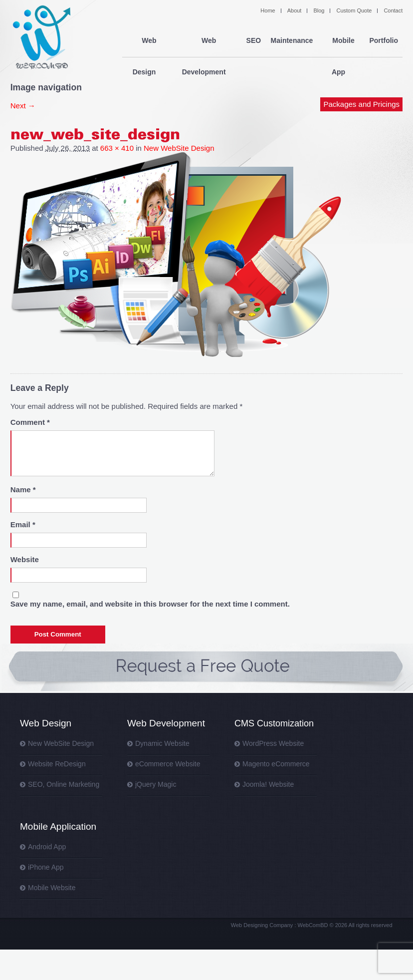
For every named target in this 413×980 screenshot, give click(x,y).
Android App (47, 847)
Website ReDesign (57, 764)
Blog (319, 10)
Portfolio (384, 41)
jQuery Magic (156, 784)
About (295, 10)
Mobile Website (52, 888)
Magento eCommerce (276, 764)
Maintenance (291, 41)
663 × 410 (117, 148)
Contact (393, 10)
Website (25, 559)
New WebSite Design (179, 148)
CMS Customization (274, 723)
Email (23, 524)
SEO (252, 41)
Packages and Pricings (362, 74)
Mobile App (340, 41)
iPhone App (46, 867)
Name (23, 490)
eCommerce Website (168, 764)
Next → (23, 106)
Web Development (204, 41)
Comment (30, 422)
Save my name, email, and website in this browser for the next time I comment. (150, 604)
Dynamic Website (162, 743)
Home (268, 10)
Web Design (144, 41)
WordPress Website (273, 743)
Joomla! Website (268, 784)
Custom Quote (354, 10)
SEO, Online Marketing (64, 784)
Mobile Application (58, 826)
